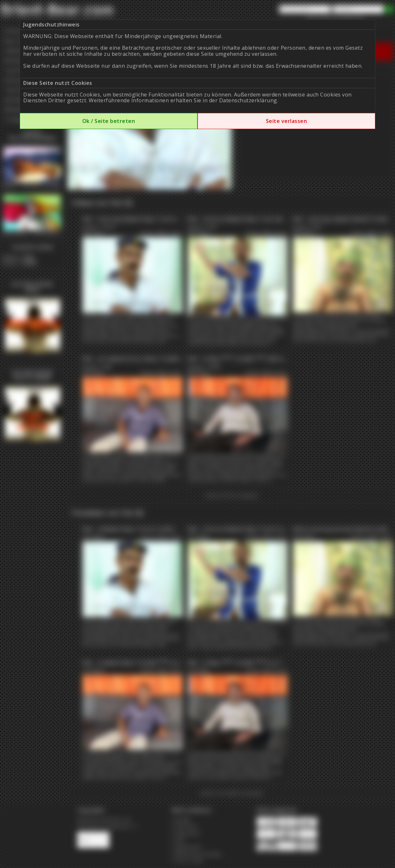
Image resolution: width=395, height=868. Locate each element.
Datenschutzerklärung (248, 100)
